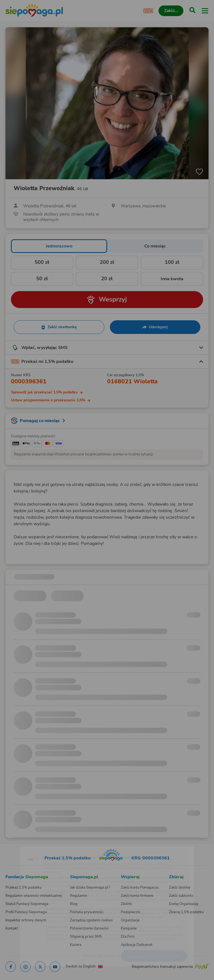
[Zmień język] (15, 848)
